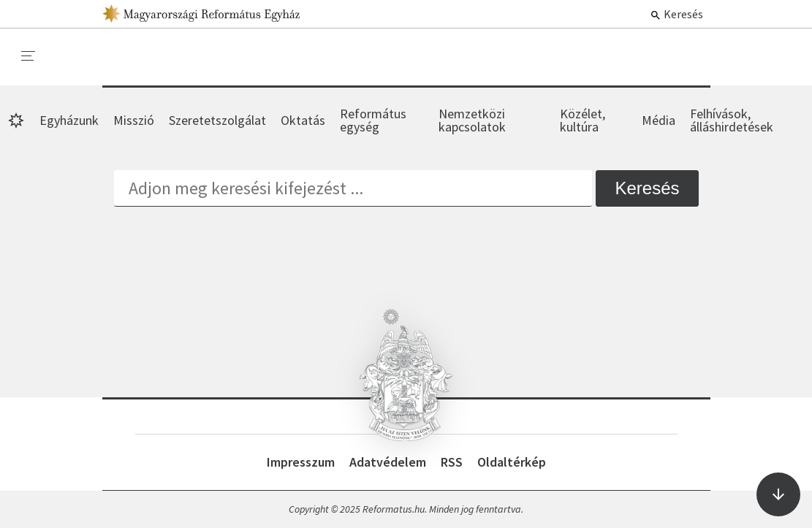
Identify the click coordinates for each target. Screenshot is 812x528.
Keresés (676, 14)
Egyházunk (69, 120)
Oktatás (303, 120)
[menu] (29, 56)
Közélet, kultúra (583, 120)
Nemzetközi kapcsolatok (472, 120)
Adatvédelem (388, 462)
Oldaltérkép (512, 462)
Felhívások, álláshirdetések (732, 120)
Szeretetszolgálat (217, 120)
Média (659, 120)
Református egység (373, 120)
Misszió (134, 120)
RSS (452, 462)
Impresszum (301, 462)
